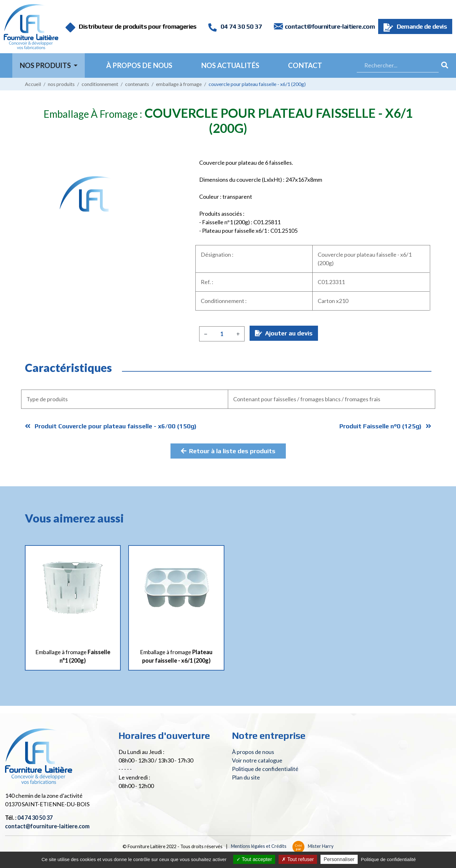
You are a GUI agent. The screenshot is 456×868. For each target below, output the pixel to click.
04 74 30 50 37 (235, 26)
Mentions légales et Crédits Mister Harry (282, 846)
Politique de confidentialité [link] (388, 859)
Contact (305, 65)
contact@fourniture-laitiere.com (330, 26)
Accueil (33, 84)
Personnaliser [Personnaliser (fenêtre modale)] (339, 859)
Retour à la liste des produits (228, 451)
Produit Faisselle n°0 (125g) (385, 426)
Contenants (137, 84)
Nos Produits (46, 65)
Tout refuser (298, 859)
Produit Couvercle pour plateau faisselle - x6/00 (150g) (111, 426)
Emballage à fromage (179, 84)
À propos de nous (139, 65)
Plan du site (246, 777)
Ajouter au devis (284, 333)
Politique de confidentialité (265, 769)
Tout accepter (254, 859)
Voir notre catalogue (257, 760)
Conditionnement (100, 84)
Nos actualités (230, 65)
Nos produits (61, 84)
